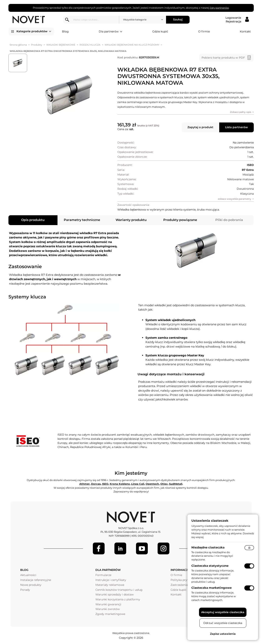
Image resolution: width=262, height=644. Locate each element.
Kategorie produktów (34, 31)
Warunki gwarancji (108, 604)
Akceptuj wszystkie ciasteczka (223, 612)
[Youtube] (142, 548)
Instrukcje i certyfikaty (111, 580)
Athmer (84, 484)
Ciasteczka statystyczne (210, 566)
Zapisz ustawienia (223, 634)
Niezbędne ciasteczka (208, 547)
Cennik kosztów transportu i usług (119, 590)
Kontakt (245, 31)
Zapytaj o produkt (200, 127)
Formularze (103, 575)
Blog (65, 31)
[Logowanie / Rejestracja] (237, 20)
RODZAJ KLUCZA (90, 45)
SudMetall (176, 484)
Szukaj (178, 19)
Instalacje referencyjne (36, 580)
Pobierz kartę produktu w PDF (223, 58)
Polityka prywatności (185, 580)
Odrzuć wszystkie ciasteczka (223, 623)
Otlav (164, 484)
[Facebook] (99, 548)
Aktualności (28, 575)
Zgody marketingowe (110, 614)
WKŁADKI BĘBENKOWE (61, 45)
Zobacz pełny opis (241, 112)
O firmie (204, 31)
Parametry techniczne (82, 220)
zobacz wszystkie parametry (235, 199)
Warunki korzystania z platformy (118, 599)
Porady (25, 590)
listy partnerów (219, 8)
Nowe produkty (31, 585)
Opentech (152, 484)
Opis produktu (33, 220)
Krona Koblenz (120, 484)
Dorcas (96, 484)
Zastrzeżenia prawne (185, 585)
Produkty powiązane (180, 220)
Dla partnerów (110, 32)
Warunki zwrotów (108, 609)
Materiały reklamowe (110, 585)
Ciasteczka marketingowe (211, 588)
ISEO (105, 484)
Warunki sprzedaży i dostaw (115, 594)
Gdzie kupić (160, 31)
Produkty (37, 45)
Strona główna (18, 45)
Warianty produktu (131, 220)
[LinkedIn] (120, 548)
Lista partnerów (236, 127)
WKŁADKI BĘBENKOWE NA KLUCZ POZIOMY (132, 45)
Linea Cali (138, 484)
